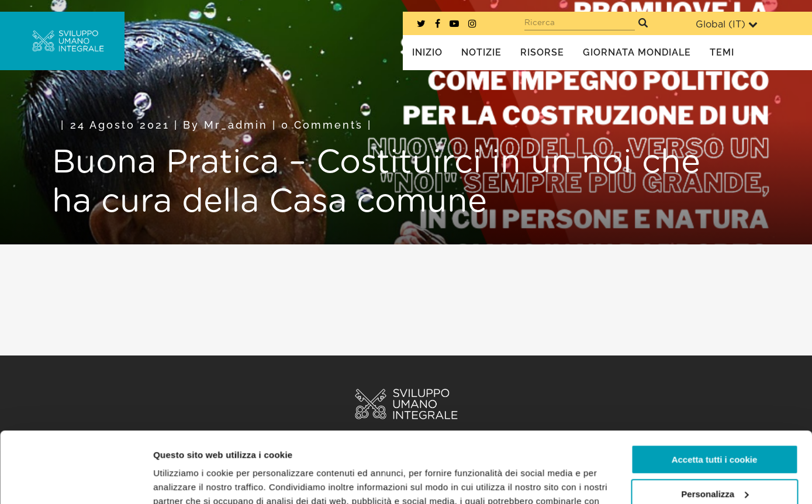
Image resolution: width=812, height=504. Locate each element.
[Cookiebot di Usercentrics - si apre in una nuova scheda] (76, 481)
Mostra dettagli (185, 481)
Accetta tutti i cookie (715, 393)
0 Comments (322, 125)
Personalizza (715, 427)
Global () (727, 24)
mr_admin (236, 125)
